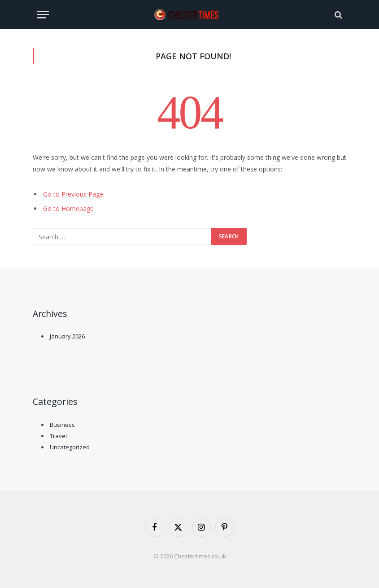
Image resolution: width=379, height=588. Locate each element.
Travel (58, 436)
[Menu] (43, 15)
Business (62, 425)
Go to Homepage (68, 208)
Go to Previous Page (73, 194)
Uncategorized (70, 447)
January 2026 (67, 336)
